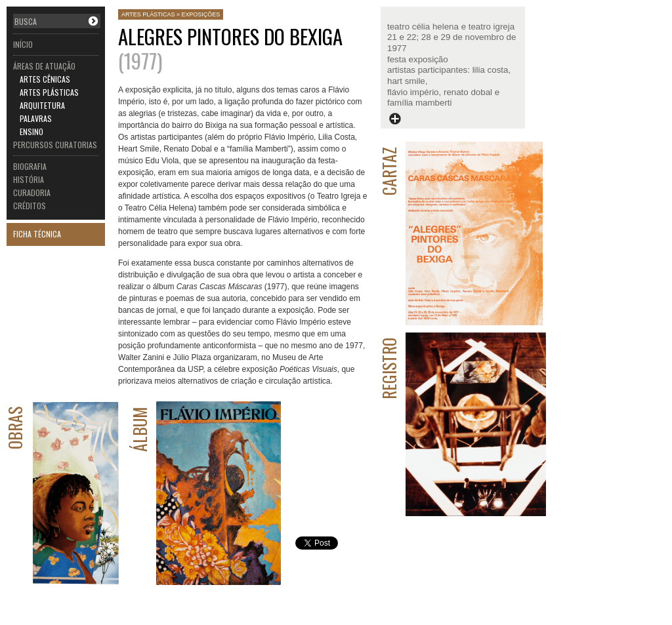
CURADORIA (32, 192)
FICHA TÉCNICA (37, 234)
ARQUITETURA (42, 105)
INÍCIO (23, 44)
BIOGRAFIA (30, 166)
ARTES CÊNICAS (45, 79)
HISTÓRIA (29, 179)
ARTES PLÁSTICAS (49, 92)
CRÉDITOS (30, 206)
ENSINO (31, 131)
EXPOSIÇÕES (200, 14)
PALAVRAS (36, 118)
